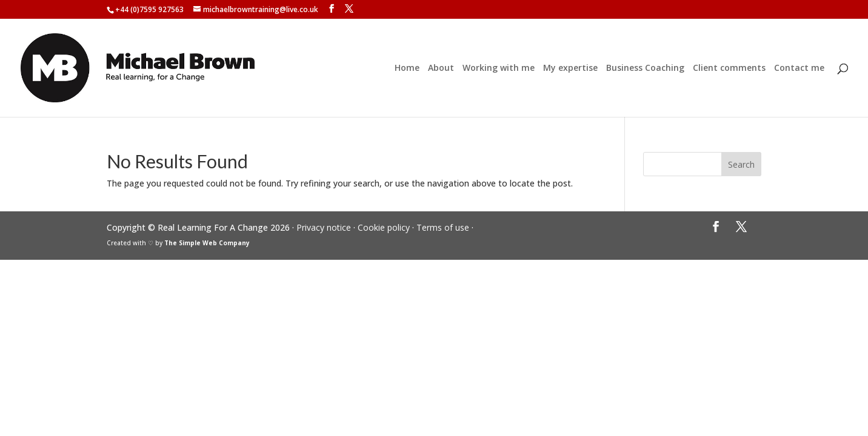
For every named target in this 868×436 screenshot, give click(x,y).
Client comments (729, 68)
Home (407, 68)
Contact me (799, 68)
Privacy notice (324, 227)
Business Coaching (645, 68)
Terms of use (443, 227)
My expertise (570, 68)
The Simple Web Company (207, 243)
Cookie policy (384, 227)
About (441, 68)
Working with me (499, 68)
